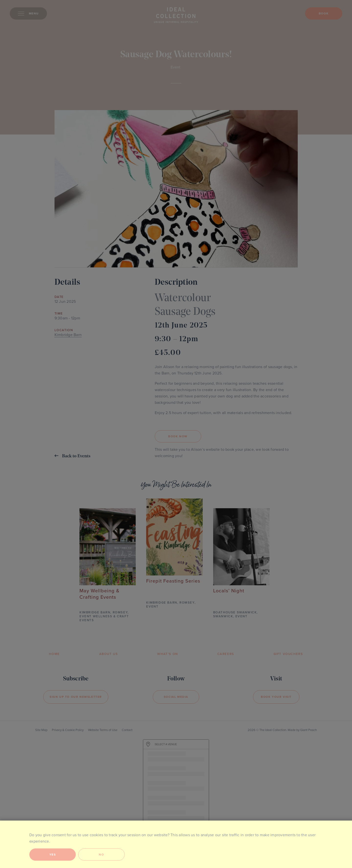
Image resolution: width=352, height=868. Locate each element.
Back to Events (72, 456)
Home (54, 654)
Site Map (41, 730)
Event (176, 67)
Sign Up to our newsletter (76, 697)
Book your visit (276, 697)
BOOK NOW (178, 436)
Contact (127, 730)
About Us (109, 654)
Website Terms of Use (103, 730)
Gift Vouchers (288, 654)
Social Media (176, 697)
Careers (226, 654)
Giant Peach (308, 730)
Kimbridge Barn (68, 335)
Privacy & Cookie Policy (68, 730)
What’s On (167, 654)
